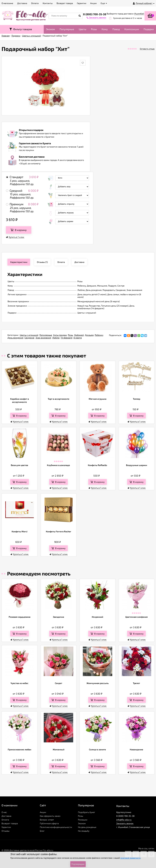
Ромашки (83, 820)
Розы (94, 29)
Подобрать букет (87, 812)
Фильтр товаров (21, 29)
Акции (43, 812)
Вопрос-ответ (47, 820)
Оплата (5, 820)
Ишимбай (139, 14)
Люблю (56, 338)
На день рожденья (87, 827)
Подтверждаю (78, 864)
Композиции (132, 29)
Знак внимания (43, 338)
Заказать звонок (125, 823)
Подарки (149, 29)
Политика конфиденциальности (56, 827)
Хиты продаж (60, 335)
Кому (105, 29)
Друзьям (89, 335)
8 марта (78, 338)
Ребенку (99, 335)
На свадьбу (84, 831)
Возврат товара (10, 823)
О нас (4, 812)
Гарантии (6, 827)
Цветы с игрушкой (29, 335)
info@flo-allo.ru (124, 820)
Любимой (79, 335)
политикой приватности (130, 858)
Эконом (50, 29)
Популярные (67, 29)
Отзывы (6, 831)
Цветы (83, 29)
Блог (42, 831)
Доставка (6, 816)
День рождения (15, 338)
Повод (116, 29)
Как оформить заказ (50, 816)
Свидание (29, 338)
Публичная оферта (49, 823)
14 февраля (67, 338)
